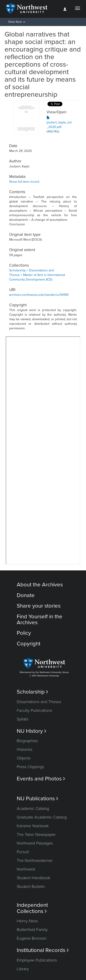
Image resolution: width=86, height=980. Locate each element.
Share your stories (39, 606)
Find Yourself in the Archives (40, 620)
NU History (32, 731)
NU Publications (37, 799)
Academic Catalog (33, 808)
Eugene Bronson (32, 938)
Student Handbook (33, 878)
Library (23, 969)
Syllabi (22, 719)
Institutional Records (43, 950)
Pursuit (23, 852)
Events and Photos (41, 779)
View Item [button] (17, 22)
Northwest (26, 869)
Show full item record (24, 182)
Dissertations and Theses (39, 702)
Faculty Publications (34, 710)
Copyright (29, 644)
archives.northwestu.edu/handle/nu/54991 (39, 295)
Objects (24, 758)
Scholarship (32, 692)
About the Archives (40, 585)
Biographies (27, 741)
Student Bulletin (31, 886)
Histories (25, 749)
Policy (24, 633)
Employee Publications (37, 960)
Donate (26, 595)
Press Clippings (30, 767)
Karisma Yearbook (33, 826)
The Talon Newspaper (36, 834)
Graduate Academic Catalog (42, 817)
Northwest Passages (35, 843)
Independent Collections (32, 908)
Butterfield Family (32, 930)
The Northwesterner (35, 860)
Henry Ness (27, 921)
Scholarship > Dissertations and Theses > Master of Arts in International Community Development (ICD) (37, 275)
